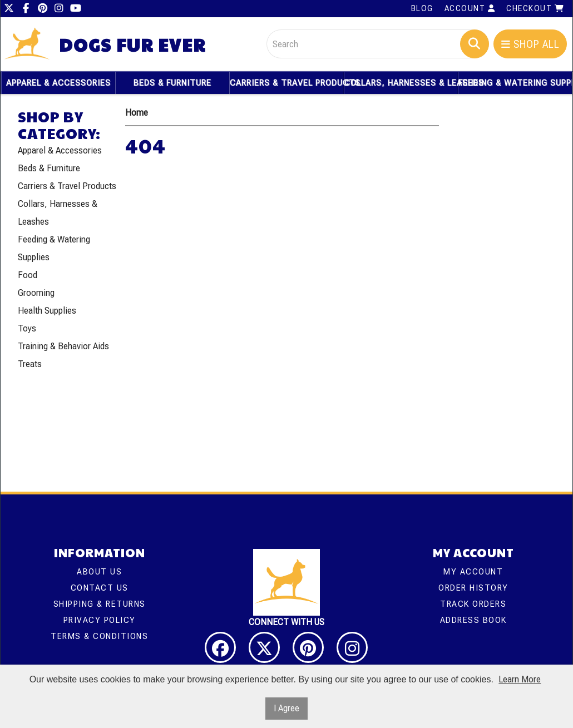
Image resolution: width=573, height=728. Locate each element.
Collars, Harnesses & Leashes (401, 83)
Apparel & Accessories (58, 83)
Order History (473, 588)
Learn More (520, 679)
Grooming (36, 293)
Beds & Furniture (172, 83)
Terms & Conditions (99, 636)
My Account (473, 572)
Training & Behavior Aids (63, 346)
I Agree (286, 708)
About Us (99, 572)
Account (470, 8)
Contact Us (100, 588)
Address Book (473, 620)
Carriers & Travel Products (286, 83)
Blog (422, 8)
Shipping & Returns (100, 604)
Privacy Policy (100, 620)
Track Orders (473, 604)
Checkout (535, 8)
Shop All (530, 44)
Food (28, 275)
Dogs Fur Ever (132, 45)
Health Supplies (47, 311)
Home (137, 113)
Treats (30, 364)
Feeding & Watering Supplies (515, 83)
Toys (27, 328)
